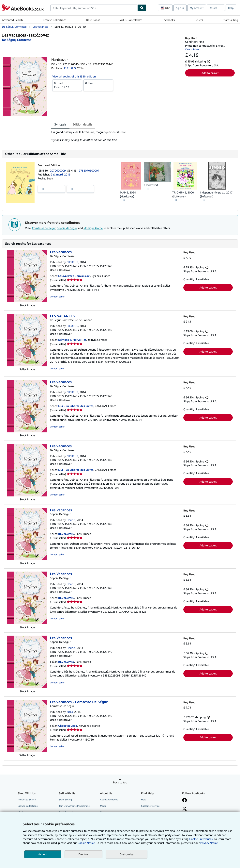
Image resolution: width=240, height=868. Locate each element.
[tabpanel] (115, 136)
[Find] (142, 8)
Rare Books (93, 20)
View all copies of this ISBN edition (74, 76)
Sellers (199, 20)
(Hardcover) (151, 185)
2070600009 (58, 170)
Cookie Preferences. (201, 839)
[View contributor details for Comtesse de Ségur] (17, 40)
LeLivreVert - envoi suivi (74, 276)
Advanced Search (12, 20)
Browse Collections (55, 20)
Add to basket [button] (210, 73)
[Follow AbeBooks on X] (185, 809)
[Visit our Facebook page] (185, 801)
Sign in (180, 8)
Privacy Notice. (209, 843)
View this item (193, 49)
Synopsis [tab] (60, 124)
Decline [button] (83, 854)
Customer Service (150, 806)
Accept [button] (43, 854)
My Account (197, 8)
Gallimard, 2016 (60, 174)
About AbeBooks (109, 800)
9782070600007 (89, 170)
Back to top (120, 782)
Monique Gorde (93, 228)
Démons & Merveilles (72, 340)
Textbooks (168, 20)
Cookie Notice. (86, 843)
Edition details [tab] (82, 124)
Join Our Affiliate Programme (74, 806)
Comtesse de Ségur (44, 228)
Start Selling (230, 20)
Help (231, 8)
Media (103, 806)
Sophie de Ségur (67, 228)
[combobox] (94, 8)
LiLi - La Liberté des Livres (76, 406)
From (67, 85)
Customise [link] (127, 854)
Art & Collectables (131, 20)
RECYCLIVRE (66, 534)
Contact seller (57, 297)
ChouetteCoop (68, 726)
